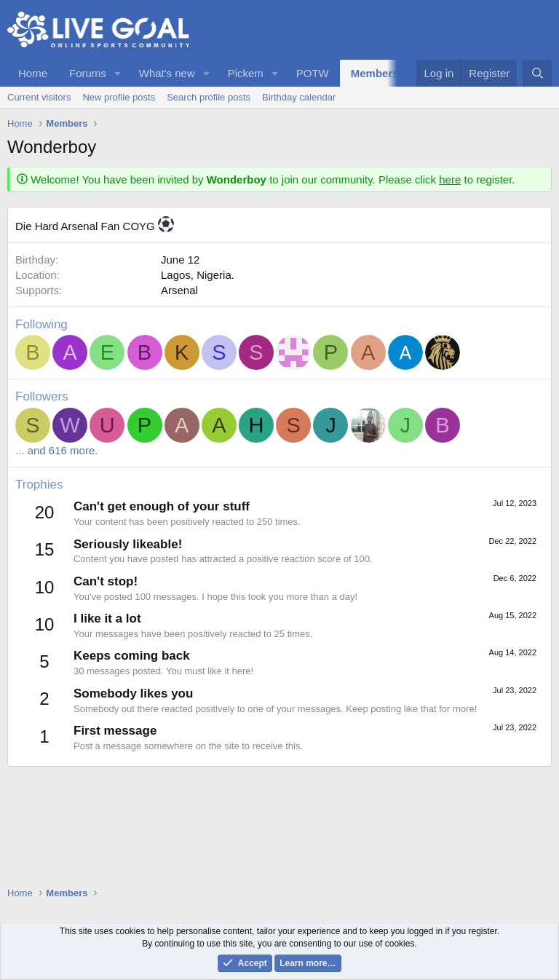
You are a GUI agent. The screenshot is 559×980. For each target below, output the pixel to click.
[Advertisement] (279, 882)
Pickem (246, 73)
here (450, 179)
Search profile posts (209, 97)
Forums (88, 73)
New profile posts (119, 97)
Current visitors (39, 97)
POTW (313, 73)
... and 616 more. (56, 450)
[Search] (537, 73)
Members (375, 73)
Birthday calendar (299, 97)
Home (33, 73)
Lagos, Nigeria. (198, 275)
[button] (118, 73)
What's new (167, 73)
